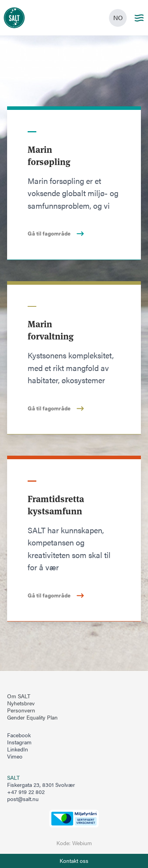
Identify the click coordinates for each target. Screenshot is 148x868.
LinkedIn (18, 749)
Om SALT (19, 696)
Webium (82, 843)
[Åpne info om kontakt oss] (74, 861)
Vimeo (15, 757)
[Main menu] (139, 18)
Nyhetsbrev (21, 703)
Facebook (19, 735)
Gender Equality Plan (32, 718)
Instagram (19, 742)
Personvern (21, 710)
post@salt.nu (23, 799)
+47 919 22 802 (26, 792)
